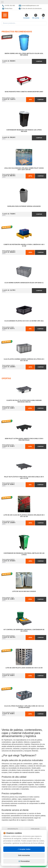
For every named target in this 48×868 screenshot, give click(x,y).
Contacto (26, 16)
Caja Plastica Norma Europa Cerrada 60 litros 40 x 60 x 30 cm (24, 360)
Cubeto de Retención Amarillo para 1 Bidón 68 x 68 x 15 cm (24, 245)
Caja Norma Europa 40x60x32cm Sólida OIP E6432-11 (24, 283)
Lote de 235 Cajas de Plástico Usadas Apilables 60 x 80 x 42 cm (24, 516)
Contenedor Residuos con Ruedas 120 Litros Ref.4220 (24, 131)
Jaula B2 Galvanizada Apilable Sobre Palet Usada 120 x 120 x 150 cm (24, 169)
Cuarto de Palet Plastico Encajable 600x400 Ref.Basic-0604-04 (24, 401)
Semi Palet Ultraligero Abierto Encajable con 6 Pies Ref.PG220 (24, 439)
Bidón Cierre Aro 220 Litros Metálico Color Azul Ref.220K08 (24, 54)
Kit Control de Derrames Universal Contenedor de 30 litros (24, 630)
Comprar (39, 61)
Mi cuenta (36, 16)
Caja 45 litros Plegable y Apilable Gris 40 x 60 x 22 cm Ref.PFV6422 (24, 707)
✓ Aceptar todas (24, 861)
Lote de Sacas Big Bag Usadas (24, 591)
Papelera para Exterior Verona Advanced (24, 206)
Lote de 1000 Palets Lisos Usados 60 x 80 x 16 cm (24, 668)
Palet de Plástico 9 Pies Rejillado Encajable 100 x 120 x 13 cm (24, 478)
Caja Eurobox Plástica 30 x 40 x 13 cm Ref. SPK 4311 (24, 321)
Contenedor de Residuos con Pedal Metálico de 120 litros (24, 554)
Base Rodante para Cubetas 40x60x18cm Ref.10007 (24, 92)
